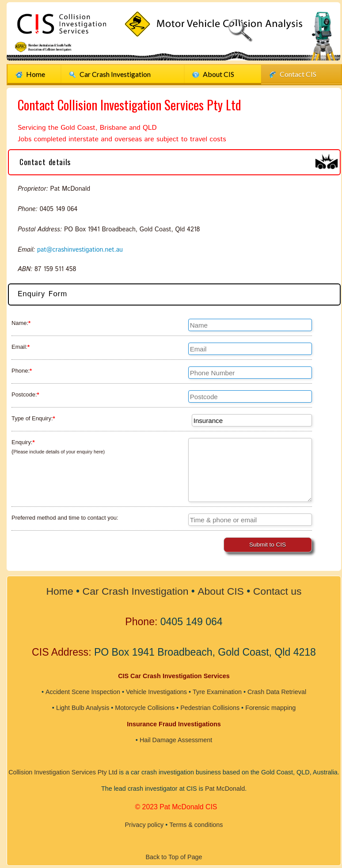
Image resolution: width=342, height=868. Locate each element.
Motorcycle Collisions (145, 708)
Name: (21, 323)
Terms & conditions (196, 823)
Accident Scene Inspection (83, 692)
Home (30, 74)
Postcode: (25, 394)
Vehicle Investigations (156, 692)
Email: (21, 347)
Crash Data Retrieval (277, 692)
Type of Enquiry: (33, 418)
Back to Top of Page (174, 855)
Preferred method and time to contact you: (65, 518)
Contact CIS (293, 74)
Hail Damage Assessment (176, 740)
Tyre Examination (217, 692)
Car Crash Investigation (136, 591)
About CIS (213, 74)
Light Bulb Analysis (82, 708)
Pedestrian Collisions (210, 708)
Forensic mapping (271, 708)
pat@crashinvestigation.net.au (80, 250)
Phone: (22, 371)
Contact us (277, 591)
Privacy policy (144, 823)
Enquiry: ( (58, 447)
